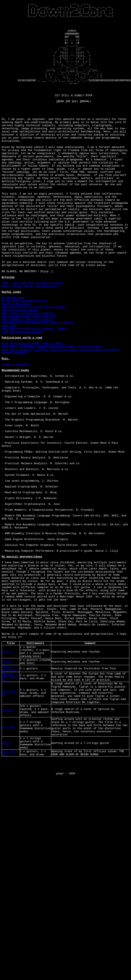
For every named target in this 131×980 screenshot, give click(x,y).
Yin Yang (8, 846)
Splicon (8, 827)
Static (7, 865)
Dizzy (6, 757)
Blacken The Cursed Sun (10, 787)
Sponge (7, 769)
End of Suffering (9, 777)
